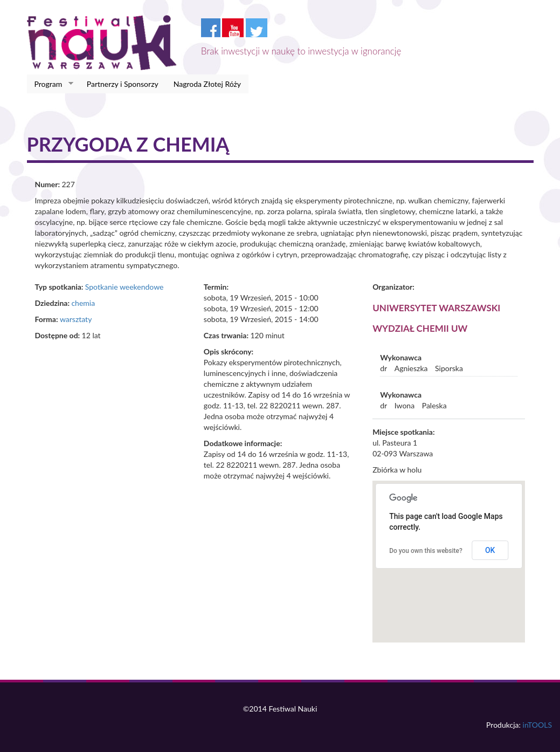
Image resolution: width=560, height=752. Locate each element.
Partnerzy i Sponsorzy (123, 84)
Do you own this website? (426, 551)
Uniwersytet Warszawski (436, 308)
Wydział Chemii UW (420, 328)
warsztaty (76, 319)
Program (50, 84)
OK (490, 550)
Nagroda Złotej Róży (207, 84)
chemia (83, 303)
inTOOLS (537, 725)
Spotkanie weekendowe (125, 287)
